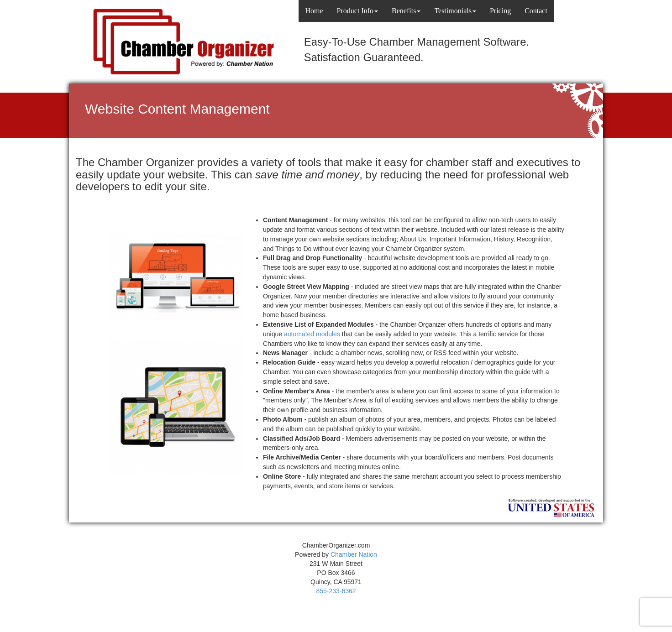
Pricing (500, 11)
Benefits (406, 11)
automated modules (312, 334)
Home (314, 11)
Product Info (357, 11)
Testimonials (455, 11)
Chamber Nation (354, 554)
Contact (536, 11)
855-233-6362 (336, 591)
